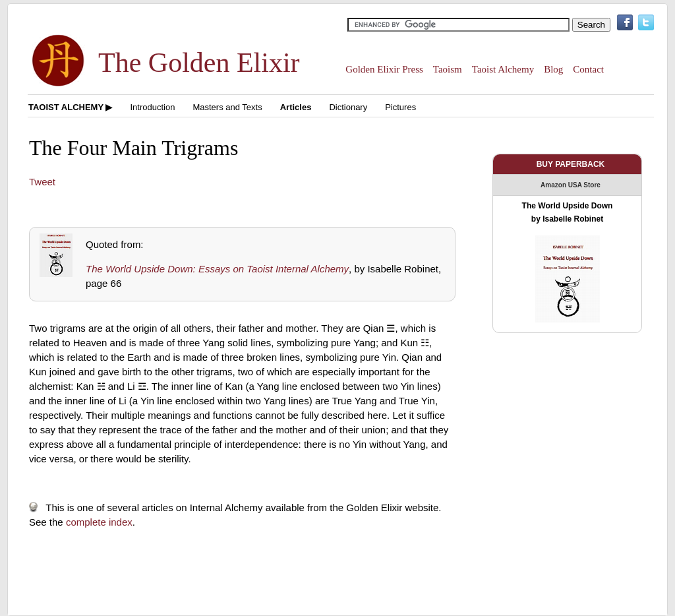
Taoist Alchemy (503, 69)
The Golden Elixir (199, 63)
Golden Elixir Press (384, 69)
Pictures (400, 107)
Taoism (448, 69)
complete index (99, 522)
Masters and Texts (227, 107)
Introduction (152, 107)
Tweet (42, 182)
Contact (588, 69)
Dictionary (348, 107)
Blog (553, 69)
